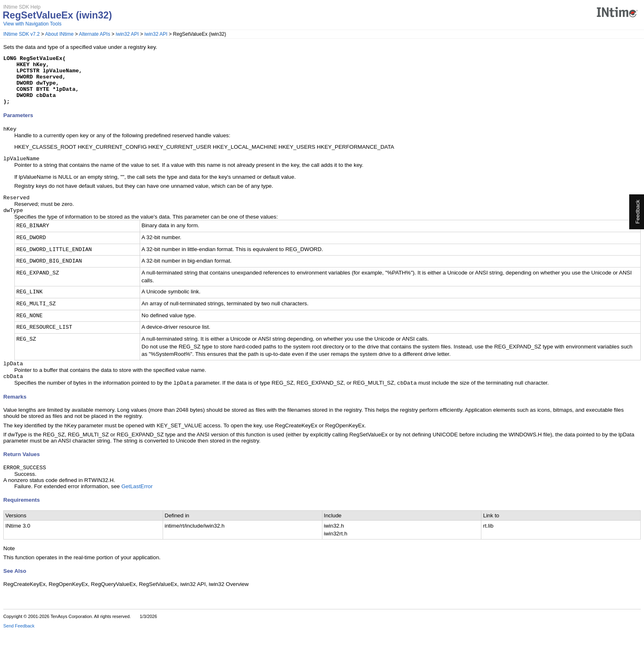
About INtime (59, 34)
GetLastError (137, 503)
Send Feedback (19, 642)
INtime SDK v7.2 (22, 34)
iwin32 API (127, 34)
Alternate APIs (94, 34)
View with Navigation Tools (32, 24)
